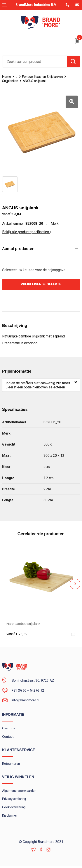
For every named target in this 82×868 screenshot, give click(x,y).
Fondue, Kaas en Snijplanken (43, 77)
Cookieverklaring (14, 809)
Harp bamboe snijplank (24, 624)
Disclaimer (10, 817)
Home (7, 77)
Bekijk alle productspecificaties (27, 232)
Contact (8, 737)
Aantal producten (18, 249)
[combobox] (35, 62)
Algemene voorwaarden (19, 792)
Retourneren (11, 765)
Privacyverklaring (14, 800)
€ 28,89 (17, 634)
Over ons (9, 729)
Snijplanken (10, 81)
